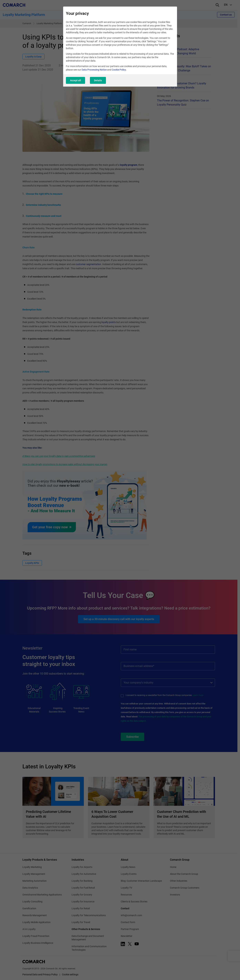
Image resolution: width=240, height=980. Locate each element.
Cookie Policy (119, 70)
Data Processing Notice (94, 70)
